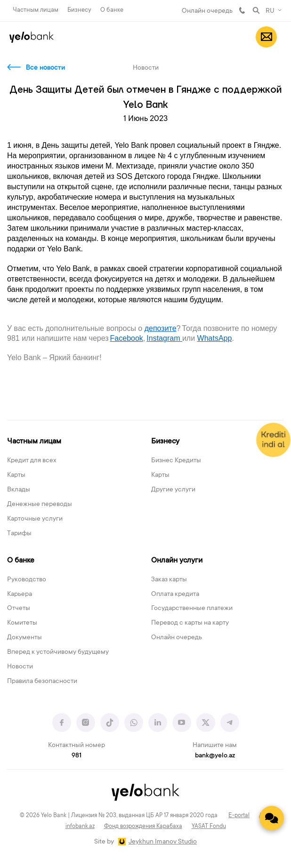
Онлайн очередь (207, 11)
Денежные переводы (40, 505)
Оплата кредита (175, 595)
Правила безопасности (42, 682)
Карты (16, 475)
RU (270, 11)
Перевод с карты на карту (190, 623)
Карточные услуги (35, 519)
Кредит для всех (32, 461)
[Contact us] (272, 818)
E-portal (239, 816)
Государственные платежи (192, 609)
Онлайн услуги (177, 561)
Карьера (20, 595)
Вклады (19, 490)
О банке (112, 10)
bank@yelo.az (215, 756)
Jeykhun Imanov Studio (163, 842)
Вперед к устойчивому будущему (58, 652)
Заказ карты (169, 580)
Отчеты (19, 609)
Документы (24, 638)
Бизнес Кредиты (176, 461)
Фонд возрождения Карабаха (143, 827)
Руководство (27, 580)
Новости (20, 667)
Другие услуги (173, 490)
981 (242, 10)
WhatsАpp (215, 338)
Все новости (45, 68)
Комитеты (22, 623)
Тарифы (19, 534)
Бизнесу (79, 10)
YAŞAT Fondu (209, 827)
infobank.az (80, 827)
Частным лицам (36, 10)
